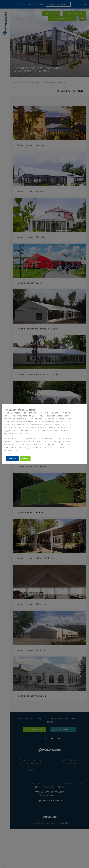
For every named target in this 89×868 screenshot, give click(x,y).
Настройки (13, 459)
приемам (27, 459)
